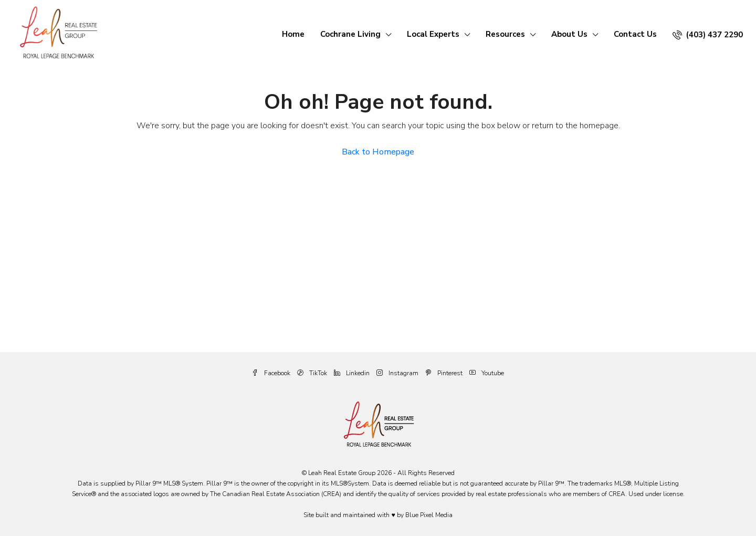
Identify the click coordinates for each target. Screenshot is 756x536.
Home (293, 34)
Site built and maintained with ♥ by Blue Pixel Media (378, 515)
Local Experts (433, 34)
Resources (505, 34)
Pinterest (445, 373)
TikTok (313, 373)
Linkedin (353, 373)
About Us (569, 34)
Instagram (398, 373)
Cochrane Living (350, 34)
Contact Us (635, 34)
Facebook (272, 373)
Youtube (487, 373)
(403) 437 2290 (708, 35)
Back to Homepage (378, 152)
